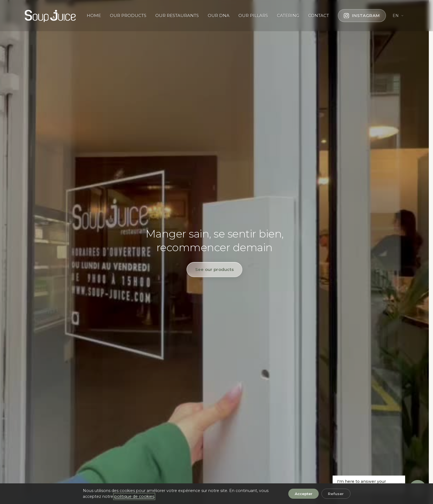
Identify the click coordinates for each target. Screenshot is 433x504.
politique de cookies (134, 496)
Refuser (336, 494)
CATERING (288, 15)
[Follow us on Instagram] (362, 16)
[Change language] (398, 16)
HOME (94, 15)
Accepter (304, 494)
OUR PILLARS (253, 15)
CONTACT (319, 15)
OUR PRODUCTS (128, 15)
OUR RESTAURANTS (177, 15)
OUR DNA (219, 15)
